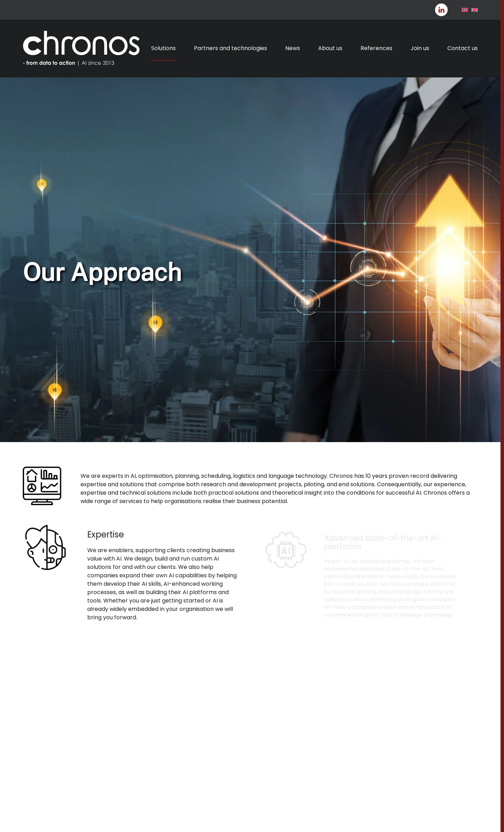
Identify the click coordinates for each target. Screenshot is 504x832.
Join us (420, 48)
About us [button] (330, 48)
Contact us (463, 48)
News (293, 48)
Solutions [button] (163, 48)
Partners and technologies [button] (230, 48)
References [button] (376, 48)
